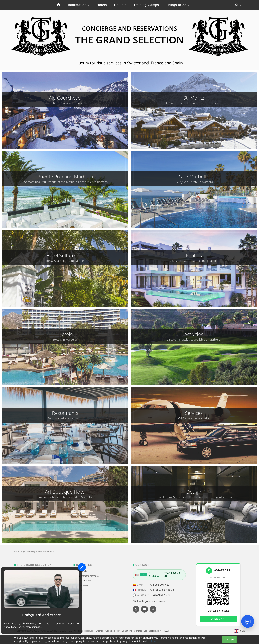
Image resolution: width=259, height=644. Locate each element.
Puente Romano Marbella (86, 576)
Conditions (127, 631)
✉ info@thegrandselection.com (149, 601)
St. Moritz (78, 590)
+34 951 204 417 (159, 585)
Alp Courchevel (81, 585)
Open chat (218, 619)
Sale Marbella (80, 571)
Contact (138, 631)
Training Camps (146, 5)
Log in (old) (149, 631)
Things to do (178, 5)
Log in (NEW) (162, 631)
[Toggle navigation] (238, 5)
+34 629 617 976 (160, 595)
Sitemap (100, 631)
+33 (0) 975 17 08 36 (162, 590)
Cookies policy (113, 631)
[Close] (82, 567)
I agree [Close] (229, 639)
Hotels (102, 5)
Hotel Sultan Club (82, 581)
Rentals (120, 5)
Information (79, 5)
